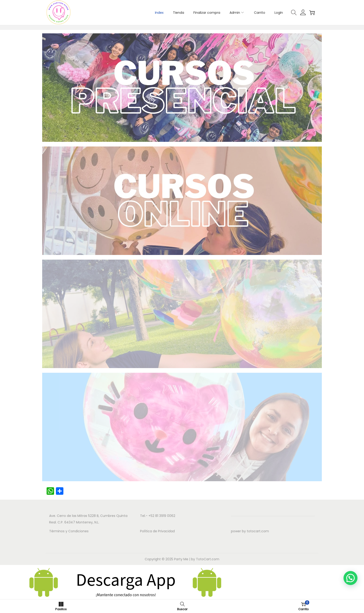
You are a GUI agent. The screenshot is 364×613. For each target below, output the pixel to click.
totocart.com (258, 531)
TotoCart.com (208, 559)
